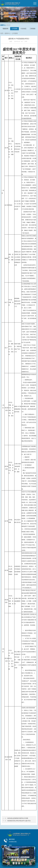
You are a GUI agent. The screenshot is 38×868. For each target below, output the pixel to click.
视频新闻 (5, 29)
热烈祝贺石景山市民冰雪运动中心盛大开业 (19, 821)
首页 (2, 33)
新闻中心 (8, 33)
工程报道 (33, 29)
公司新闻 (14, 29)
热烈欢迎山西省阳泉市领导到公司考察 (18, 818)
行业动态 (24, 29)
